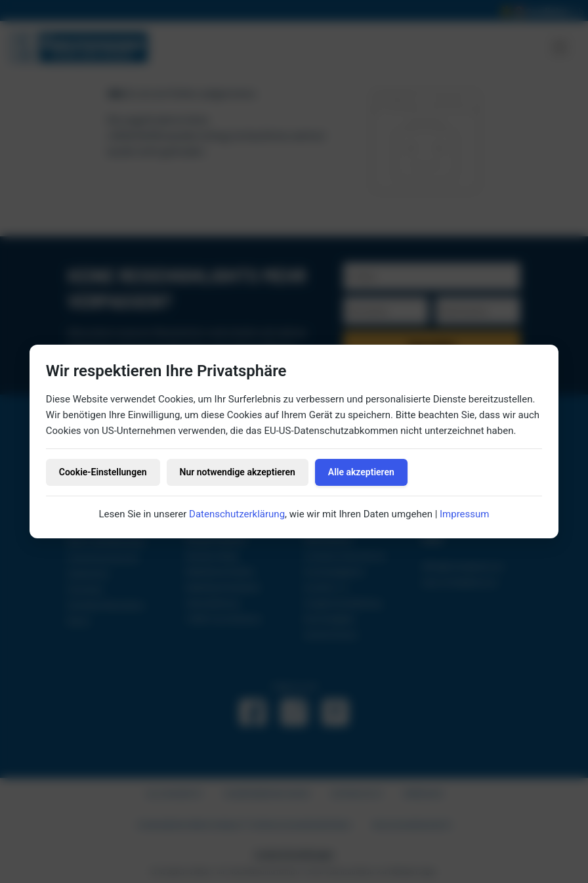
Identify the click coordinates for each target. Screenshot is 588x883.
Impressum (464, 514)
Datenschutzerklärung (237, 514)
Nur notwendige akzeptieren (238, 472)
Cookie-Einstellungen (103, 472)
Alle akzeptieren (361, 472)
